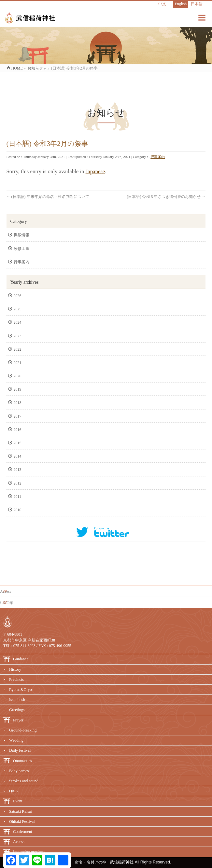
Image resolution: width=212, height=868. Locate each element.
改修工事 (21, 249)
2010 (18, 510)
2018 (18, 403)
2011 (18, 497)
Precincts (16, 680)
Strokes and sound (24, 781)
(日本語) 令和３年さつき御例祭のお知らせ (166, 197)
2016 (18, 430)
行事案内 (158, 157)
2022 (18, 349)
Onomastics (22, 761)
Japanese (95, 171)
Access (6, 591)
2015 (18, 443)
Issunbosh (17, 700)
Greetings (17, 710)
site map (7, 602)
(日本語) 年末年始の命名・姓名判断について (48, 197)
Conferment (23, 832)
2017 (18, 416)
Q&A (14, 791)
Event (18, 801)
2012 (18, 483)
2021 (18, 363)
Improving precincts (29, 852)
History (15, 669)
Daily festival (20, 750)
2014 (18, 456)
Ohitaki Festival (22, 822)
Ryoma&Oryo (21, 690)
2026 (18, 296)
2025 (18, 309)
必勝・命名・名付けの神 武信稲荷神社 (98, 862)
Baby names (19, 771)
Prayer (18, 720)
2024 (18, 322)
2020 (18, 376)
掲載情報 (21, 235)
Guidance (21, 659)
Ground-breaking (23, 730)
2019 (18, 389)
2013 (18, 470)
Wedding (16, 740)
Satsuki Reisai (21, 811)
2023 (18, 336)
